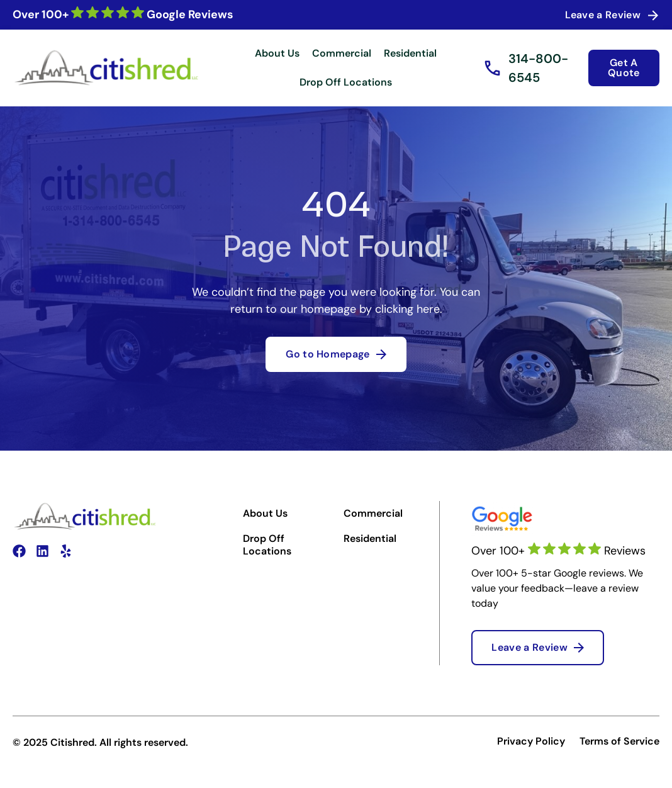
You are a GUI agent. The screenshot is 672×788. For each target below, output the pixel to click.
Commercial (342, 53)
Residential (410, 53)
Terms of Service (619, 741)
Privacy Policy (531, 741)
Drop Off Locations (346, 82)
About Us (277, 53)
